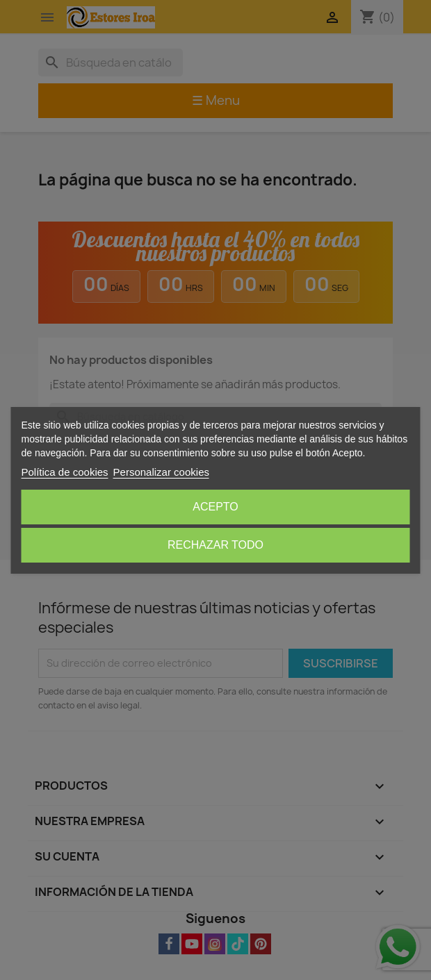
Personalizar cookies (161, 472)
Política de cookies (65, 472)
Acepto (215, 507)
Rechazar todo (215, 545)
